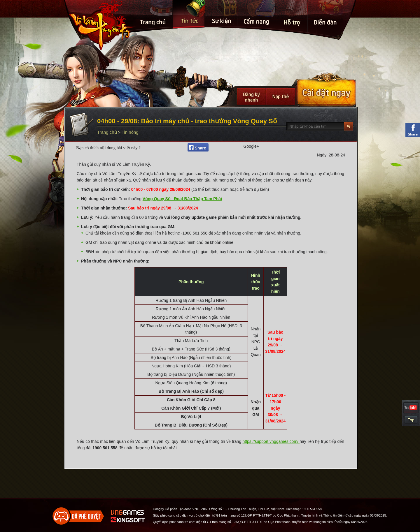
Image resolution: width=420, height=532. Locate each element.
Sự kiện (222, 3)
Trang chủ (153, 3)
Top (411, 420)
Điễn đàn (326, 3)
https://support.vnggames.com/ (271, 441)
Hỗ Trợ (292, 3)
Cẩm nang (257, 3)
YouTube (411, 408)
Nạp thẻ (281, 97)
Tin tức (189, 10)
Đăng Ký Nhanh (251, 97)
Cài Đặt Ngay (326, 89)
